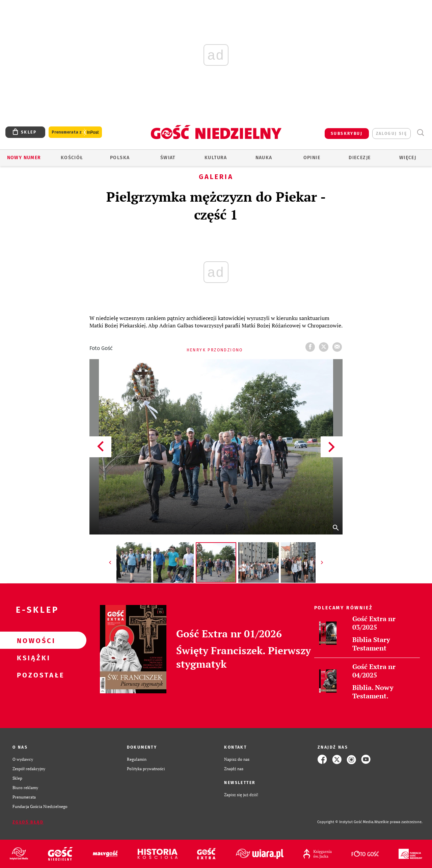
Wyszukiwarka (420, 133)
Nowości (32, 640)
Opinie (312, 158)
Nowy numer (24, 158)
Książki (32, 658)
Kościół (72, 158)
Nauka (264, 158)
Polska (120, 158)
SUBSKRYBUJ (347, 134)
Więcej (408, 158)
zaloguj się (391, 134)
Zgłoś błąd (28, 822)
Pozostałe (32, 675)
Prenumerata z (75, 132)
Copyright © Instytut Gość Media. (346, 822)
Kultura (216, 158)
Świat (168, 158)
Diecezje (360, 158)
